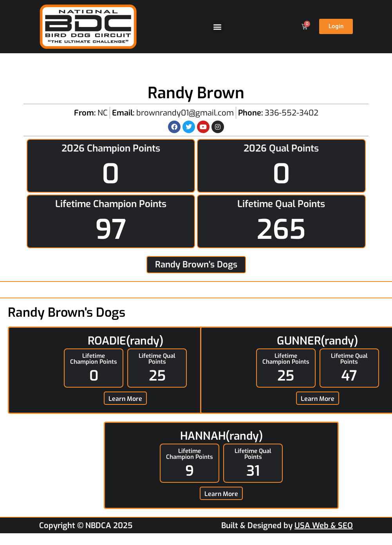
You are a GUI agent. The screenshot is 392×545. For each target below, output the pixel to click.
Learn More (125, 399)
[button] (218, 26)
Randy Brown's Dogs (196, 264)
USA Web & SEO (324, 526)
